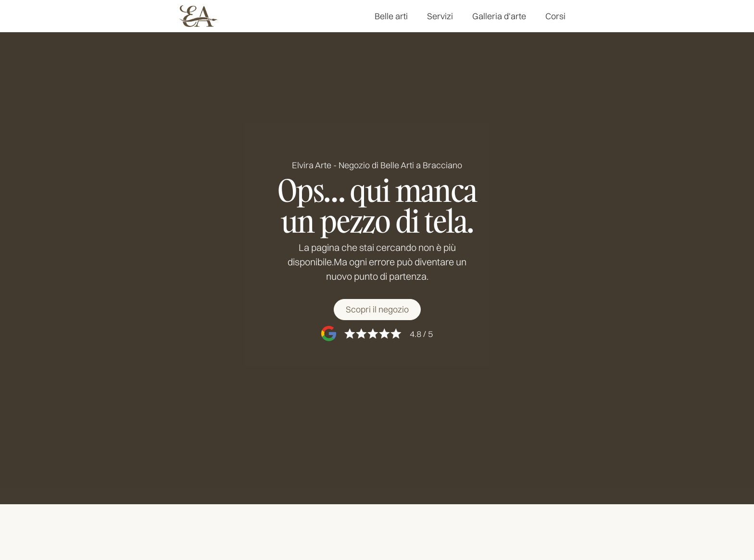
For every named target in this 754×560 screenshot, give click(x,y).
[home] (198, 16)
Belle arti (391, 16)
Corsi (555, 16)
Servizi (440, 16)
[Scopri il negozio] (377, 310)
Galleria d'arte (499, 16)
